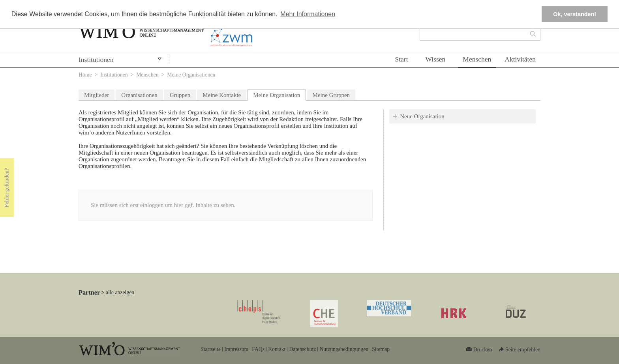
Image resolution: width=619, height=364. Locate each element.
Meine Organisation (279, 94)
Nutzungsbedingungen (344, 349)
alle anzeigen (120, 292)
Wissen (436, 59)
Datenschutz (302, 349)
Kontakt (277, 349)
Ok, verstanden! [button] (575, 14)
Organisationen (139, 95)
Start (401, 59)
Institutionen (96, 60)
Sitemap (381, 349)
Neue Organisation (422, 116)
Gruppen (180, 95)
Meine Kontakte (222, 95)
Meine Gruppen (331, 95)
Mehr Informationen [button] (308, 14)
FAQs (258, 349)
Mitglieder (97, 95)
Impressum (236, 349)
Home (85, 75)
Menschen (477, 59)
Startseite (211, 349)
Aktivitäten (520, 59)
